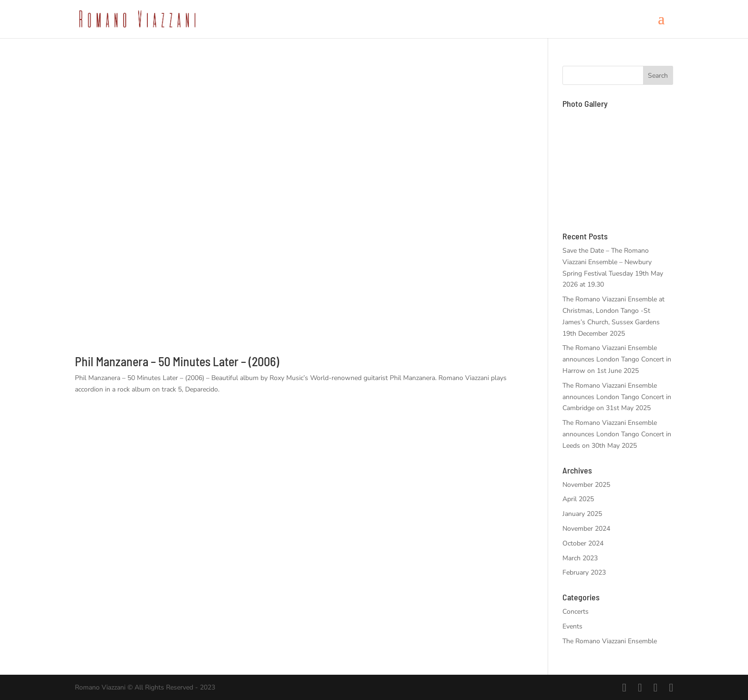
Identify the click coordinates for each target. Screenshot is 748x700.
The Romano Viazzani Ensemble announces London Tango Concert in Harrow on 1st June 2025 (617, 359)
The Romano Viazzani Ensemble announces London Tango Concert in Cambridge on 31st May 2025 (617, 397)
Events (572, 626)
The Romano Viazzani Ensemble (610, 641)
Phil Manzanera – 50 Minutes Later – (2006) (177, 361)
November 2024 (586, 529)
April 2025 (578, 499)
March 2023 (580, 558)
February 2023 (584, 572)
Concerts (576, 612)
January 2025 (582, 514)
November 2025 (586, 485)
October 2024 (583, 543)
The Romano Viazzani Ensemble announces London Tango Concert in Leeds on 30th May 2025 (617, 434)
